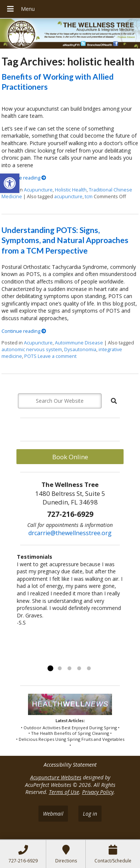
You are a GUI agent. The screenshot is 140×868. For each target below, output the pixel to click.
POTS (30, 356)
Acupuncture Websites (56, 777)
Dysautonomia (80, 349)
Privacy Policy (98, 792)
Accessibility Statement (70, 765)
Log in (90, 814)
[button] (10, 183)
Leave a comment (57, 356)
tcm (89, 197)
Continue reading (24, 178)
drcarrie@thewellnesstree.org (70, 533)
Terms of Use (64, 792)
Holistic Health (71, 190)
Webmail (53, 814)
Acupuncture (38, 190)
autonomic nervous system (32, 349)
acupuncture (68, 197)
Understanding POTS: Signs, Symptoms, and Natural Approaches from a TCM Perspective (65, 240)
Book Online (70, 457)
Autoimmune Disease (79, 343)
